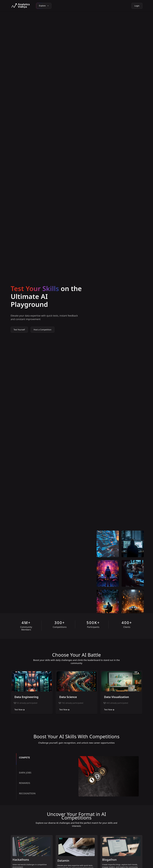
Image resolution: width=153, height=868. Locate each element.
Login (137, 6)
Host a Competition (43, 330)
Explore (44, 6)
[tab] (46, 761)
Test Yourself (19, 330)
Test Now (20, 710)
